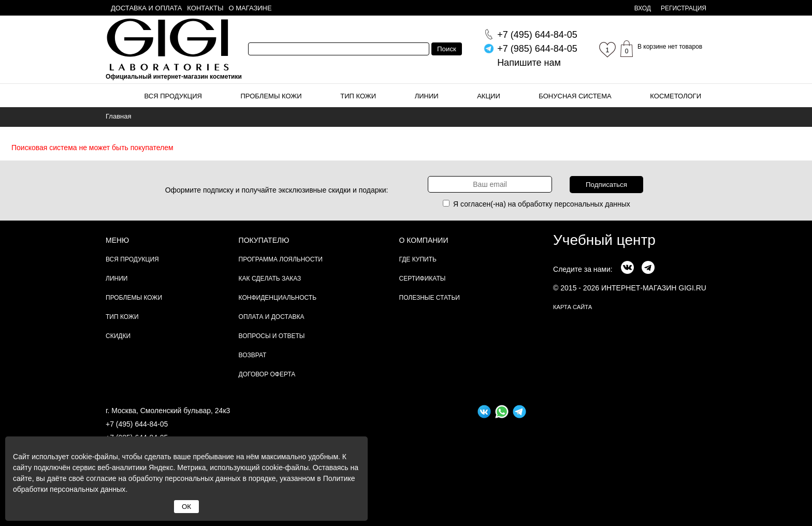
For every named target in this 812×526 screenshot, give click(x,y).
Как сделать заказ (270, 279)
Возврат (253, 355)
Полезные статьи (430, 298)
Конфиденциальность (278, 298)
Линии (427, 96)
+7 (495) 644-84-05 (137, 424)
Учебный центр (604, 240)
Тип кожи (358, 96)
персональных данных (592, 204)
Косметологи (676, 96)
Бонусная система (575, 96)
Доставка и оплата (146, 8)
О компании (424, 240)
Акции (489, 96)
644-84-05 (537, 35)
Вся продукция (173, 96)
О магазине (250, 8)
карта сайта (572, 307)
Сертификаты (423, 279)
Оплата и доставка (272, 317)
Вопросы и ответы (272, 336)
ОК (186, 507)
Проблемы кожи (271, 96)
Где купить (418, 259)
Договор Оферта (267, 374)
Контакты (205, 8)
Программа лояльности (281, 259)
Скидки (118, 336)
